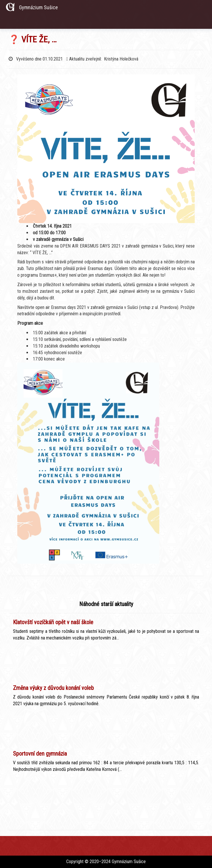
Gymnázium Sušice (38, 7)
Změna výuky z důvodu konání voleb (53, 688)
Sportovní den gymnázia (40, 754)
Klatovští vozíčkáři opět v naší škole (53, 622)
